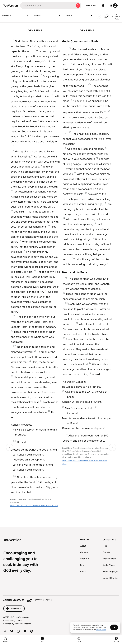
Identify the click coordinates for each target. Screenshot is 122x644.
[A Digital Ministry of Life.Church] (61, 599)
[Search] (47, 6)
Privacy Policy (9, 621)
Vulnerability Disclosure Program (17, 624)
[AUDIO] (99, 17)
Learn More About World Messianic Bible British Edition (34, 506)
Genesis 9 (16, 15)
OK (114, 627)
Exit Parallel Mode (116, 17)
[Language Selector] (103, 6)
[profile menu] (113, 6)
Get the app (91, 5)
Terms (20, 621)
